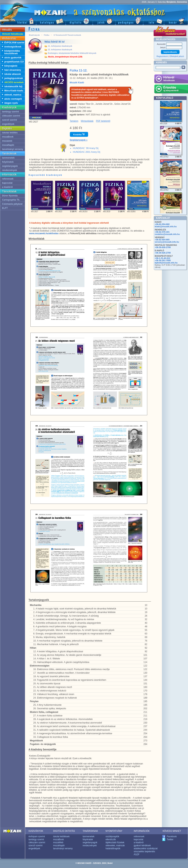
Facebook (172, 836)
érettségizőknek (13, 47)
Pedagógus (129, 21)
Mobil (110, 863)
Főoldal (18, 21)
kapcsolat (7, 183)
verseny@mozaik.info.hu (167, 242)
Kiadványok (34, 35)
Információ (154, 21)
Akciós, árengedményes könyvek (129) (65, 57)
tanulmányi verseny (13, 149)
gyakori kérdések (142, 845)
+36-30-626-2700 (163, 247)
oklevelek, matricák (115, 845)
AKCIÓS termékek (14, 82)
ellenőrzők (111, 839)
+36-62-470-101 (162, 232)
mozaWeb (58, 842)
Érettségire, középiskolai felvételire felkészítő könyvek (72, 53)
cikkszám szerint (11, 116)
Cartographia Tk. (11, 200)
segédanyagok (10, 166)
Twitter (170, 839)
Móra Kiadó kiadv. (14, 91)
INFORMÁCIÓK (142, 831)
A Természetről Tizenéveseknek (67, 35)
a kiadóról (7, 187)
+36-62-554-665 (162, 240)
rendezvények (9, 170)
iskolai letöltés (10, 133)
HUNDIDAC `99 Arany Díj (86, 148)
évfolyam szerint (37, 836)
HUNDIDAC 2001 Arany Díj (86, 152)
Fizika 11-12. (79, 70)
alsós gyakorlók (13, 58)
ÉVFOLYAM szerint (14, 43)
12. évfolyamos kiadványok (60, 50)
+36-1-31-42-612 (162, 258)
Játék (104, 21)
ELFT (5, 208)
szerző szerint (9, 120)
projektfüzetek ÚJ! (14, 62)
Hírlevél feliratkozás (13, 34)
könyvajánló (11, 66)
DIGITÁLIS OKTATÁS (64, 831)
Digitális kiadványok (79, 21)
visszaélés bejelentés (144, 851)
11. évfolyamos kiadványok (60, 46)
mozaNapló (8, 145)
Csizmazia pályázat (12, 204)
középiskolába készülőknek (12, 52)
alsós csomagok (13, 99)
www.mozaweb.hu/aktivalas (44, 233)
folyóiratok (8, 162)
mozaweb (7, 141)
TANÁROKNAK (90, 831)
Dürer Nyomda (10, 196)
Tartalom (74, 121)
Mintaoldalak (87, 121)
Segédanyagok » (79, 140)
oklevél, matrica (13, 95)
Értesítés (171, 90)
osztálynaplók (112, 836)
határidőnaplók (113, 848)
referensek (8, 179)
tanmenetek (8, 158)
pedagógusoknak (14, 78)
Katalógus (51, 21)
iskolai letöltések (61, 836)
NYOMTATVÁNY (114, 831)
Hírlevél (171, 79)
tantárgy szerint (10, 112)
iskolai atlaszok (13, 74)
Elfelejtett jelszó (177, 56)
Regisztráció (162, 56)
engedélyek (8, 124)
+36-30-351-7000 (163, 260)
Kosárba (79, 134)
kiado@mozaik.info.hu (166, 226)
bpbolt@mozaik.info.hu (166, 263)
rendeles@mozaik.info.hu (167, 234)
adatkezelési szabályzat (146, 848)
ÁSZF (137, 854)
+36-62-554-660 (162, 224)
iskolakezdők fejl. (14, 86)
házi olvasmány (13, 70)
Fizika (46, 35)
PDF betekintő (103, 121)
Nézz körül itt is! (55, 42)
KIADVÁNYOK (36, 831)
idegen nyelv (11, 103)
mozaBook (8, 137)
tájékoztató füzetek (115, 842)
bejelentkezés (170, 52)
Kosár (176, 21)
